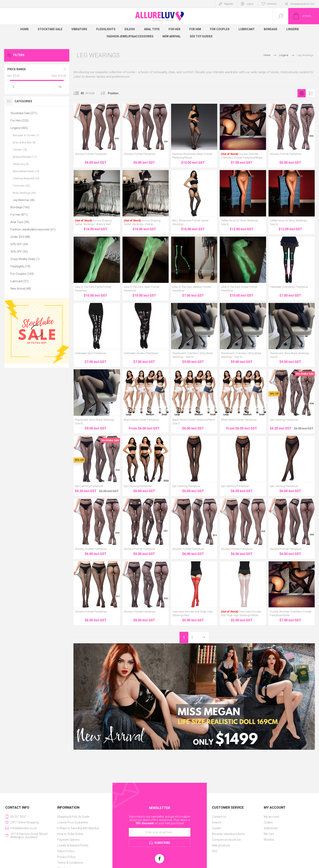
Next (204, 637)
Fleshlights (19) (20, 266)
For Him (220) (19, 121)
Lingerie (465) (19, 128)
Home (267, 55)
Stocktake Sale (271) (24, 113)
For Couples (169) (22, 274)
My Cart (269, 834)
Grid (302, 93)
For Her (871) (19, 215)
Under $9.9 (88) (20, 237)
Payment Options (68, 840)
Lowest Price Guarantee (73, 822)
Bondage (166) (20, 207)
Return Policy (66, 851)
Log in (250, 4)
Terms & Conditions (70, 863)
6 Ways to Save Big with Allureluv (78, 828)
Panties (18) (20, 150)
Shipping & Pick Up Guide (73, 817)
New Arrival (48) (21, 289)
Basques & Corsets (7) (26, 135)
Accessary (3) (21, 164)
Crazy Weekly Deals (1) (25, 259)
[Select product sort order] (116, 93)
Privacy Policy (66, 857)
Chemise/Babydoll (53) (26, 178)
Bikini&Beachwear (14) (26, 171)
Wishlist (269, 840)
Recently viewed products (228, 834)
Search (217, 822)
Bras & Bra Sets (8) (24, 142)
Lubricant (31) (19, 281)
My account (272, 817)
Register (229, 4)
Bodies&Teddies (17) (25, 157)
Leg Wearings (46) (24, 200)
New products (221, 845)
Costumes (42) (21, 186)
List (311, 93)
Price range (17, 69)
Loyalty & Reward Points (73, 845)
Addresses (271, 828)
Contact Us (219, 817)
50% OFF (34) (19, 244)
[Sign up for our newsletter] (160, 832)
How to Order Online (70, 834)
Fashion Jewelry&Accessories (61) (33, 229)
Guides (216, 828)
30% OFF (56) (19, 252)
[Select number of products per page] (79, 93)
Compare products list (302, 4)
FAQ (215, 851)
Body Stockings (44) (24, 193)
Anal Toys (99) (20, 222)
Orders (268, 822)
